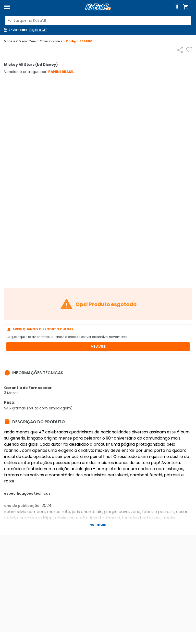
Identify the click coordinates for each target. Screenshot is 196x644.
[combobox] (98, 20)
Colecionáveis (52, 41)
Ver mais (98, 525)
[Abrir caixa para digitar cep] (25, 30)
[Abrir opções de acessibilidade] (177, 7)
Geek (34, 41)
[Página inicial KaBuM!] (98, 7)
